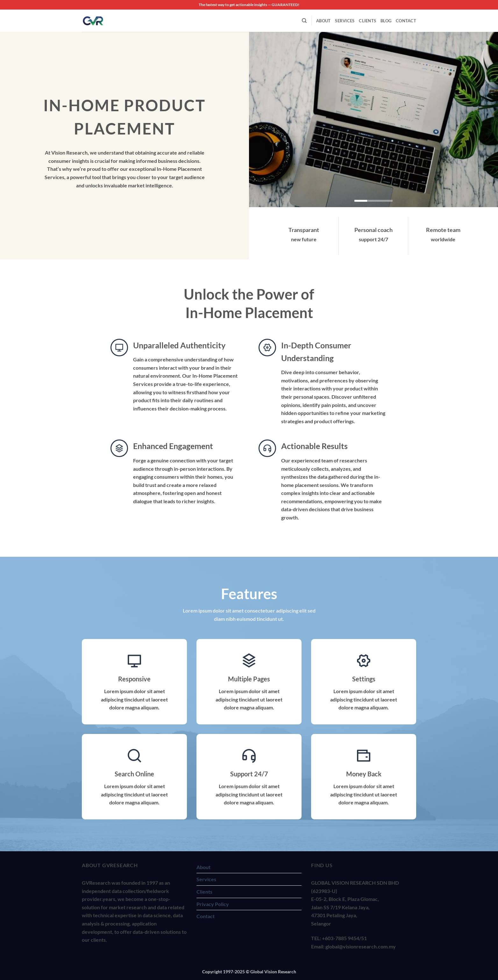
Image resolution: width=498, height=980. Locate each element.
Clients (367, 21)
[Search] (304, 21)
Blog (386, 21)
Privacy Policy (213, 904)
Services (345, 21)
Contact (406, 21)
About (323, 21)
